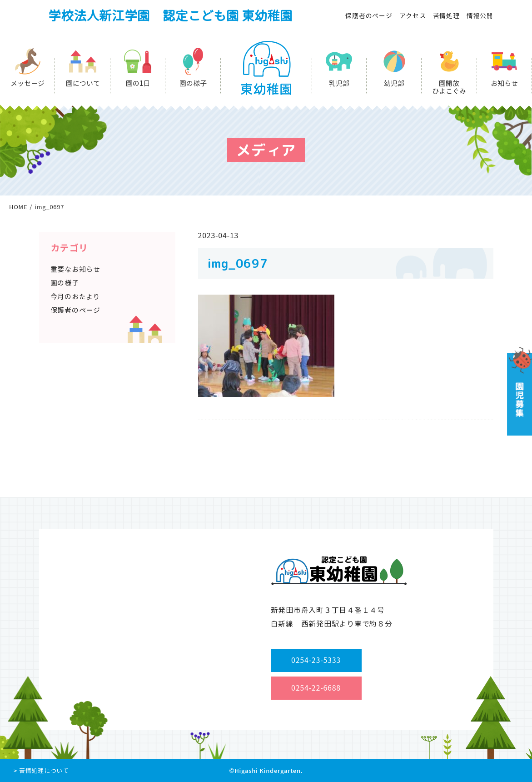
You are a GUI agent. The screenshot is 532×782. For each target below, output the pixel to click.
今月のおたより (75, 297)
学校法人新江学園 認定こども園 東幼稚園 (170, 16)
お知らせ (504, 83)
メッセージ (27, 83)
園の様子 (193, 83)
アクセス (413, 16)
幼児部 (394, 83)
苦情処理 (446, 16)
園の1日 (138, 83)
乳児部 (339, 83)
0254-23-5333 (316, 660)
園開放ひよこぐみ (449, 87)
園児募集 (519, 391)
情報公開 (480, 16)
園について (83, 83)
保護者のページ (369, 16)
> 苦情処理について (41, 771)
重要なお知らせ (75, 269)
